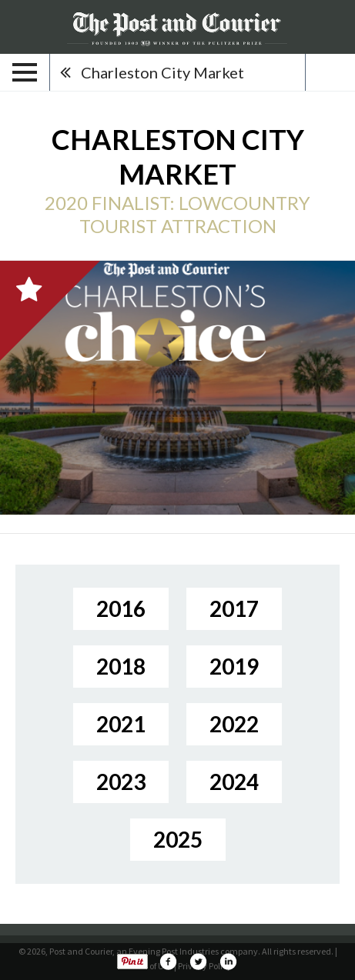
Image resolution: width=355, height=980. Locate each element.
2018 (121, 666)
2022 (234, 724)
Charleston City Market (162, 72)
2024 (234, 782)
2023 (121, 782)
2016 (121, 608)
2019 (234, 666)
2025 (178, 839)
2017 (234, 608)
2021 (121, 724)
